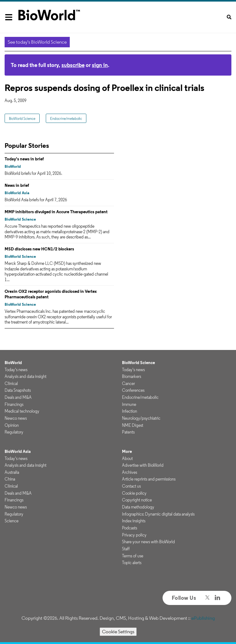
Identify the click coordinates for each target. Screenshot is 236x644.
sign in (100, 65)
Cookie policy (134, 493)
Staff (126, 549)
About (127, 458)
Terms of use (133, 556)
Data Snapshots (18, 390)
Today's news (16, 370)
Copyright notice (137, 500)
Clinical (11, 383)
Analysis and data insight (26, 376)
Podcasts (130, 528)
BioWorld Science (22, 118)
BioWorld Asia (17, 193)
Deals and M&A (18, 397)
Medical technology (22, 411)
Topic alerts (132, 563)
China (10, 479)
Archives (130, 472)
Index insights (134, 521)
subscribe (73, 65)
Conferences (133, 390)
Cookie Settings (118, 632)
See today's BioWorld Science (37, 42)
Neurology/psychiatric (141, 418)
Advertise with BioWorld (143, 465)
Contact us (131, 486)
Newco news (16, 418)
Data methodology (138, 507)
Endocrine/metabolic (66, 118)
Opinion (12, 425)
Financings (14, 404)
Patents (128, 432)
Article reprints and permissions (149, 479)
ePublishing (203, 618)
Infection (130, 411)
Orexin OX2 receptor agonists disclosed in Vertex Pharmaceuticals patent (51, 294)
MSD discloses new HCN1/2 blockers (39, 249)
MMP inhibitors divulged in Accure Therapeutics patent (56, 212)
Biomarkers (132, 376)
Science (12, 521)
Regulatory (14, 432)
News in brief (17, 185)
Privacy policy (134, 535)
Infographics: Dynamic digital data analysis (158, 514)
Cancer (128, 383)
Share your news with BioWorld (148, 542)
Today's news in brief (24, 159)
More (127, 451)
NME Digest (133, 425)
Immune (129, 404)
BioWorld (13, 166)
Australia (12, 472)
